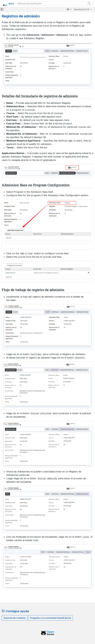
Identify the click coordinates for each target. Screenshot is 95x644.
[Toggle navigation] (2, 9)
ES (68, 9)
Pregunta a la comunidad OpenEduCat (50, 618)
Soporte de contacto (15, 618)
